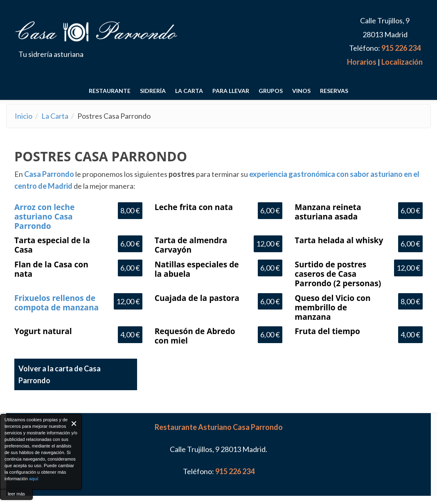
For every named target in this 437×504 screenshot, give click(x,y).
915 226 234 (401, 48)
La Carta (189, 91)
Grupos (271, 91)
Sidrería (153, 91)
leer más (16, 494)
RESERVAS (334, 91)
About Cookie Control (9, 423)
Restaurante (110, 91)
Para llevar (231, 91)
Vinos (301, 91)
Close (74, 424)
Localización (402, 62)
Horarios (362, 62)
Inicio (24, 116)
